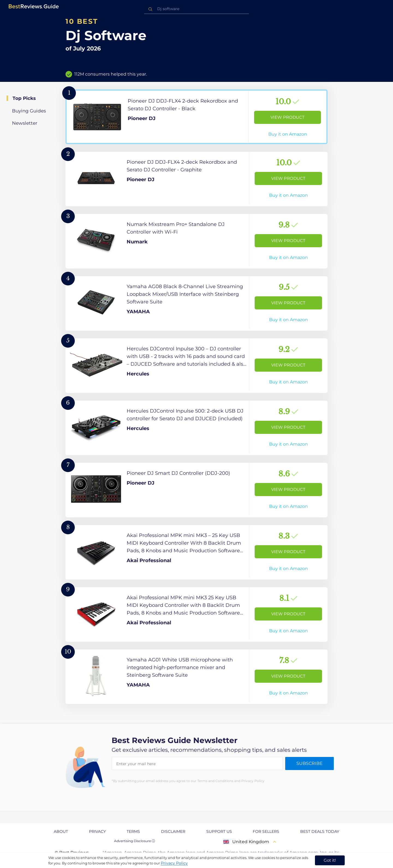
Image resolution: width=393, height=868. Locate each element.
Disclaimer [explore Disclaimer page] (173, 831)
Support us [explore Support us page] (219, 831)
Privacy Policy (174, 863)
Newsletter (25, 123)
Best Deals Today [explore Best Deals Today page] (320, 831)
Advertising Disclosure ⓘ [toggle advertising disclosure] (135, 841)
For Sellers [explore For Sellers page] (266, 831)
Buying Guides (29, 111)
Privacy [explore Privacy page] (97, 831)
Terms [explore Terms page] (133, 831)
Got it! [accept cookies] (330, 860)
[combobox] (196, 9)
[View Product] (196, 117)
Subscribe (309, 763)
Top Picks (24, 98)
